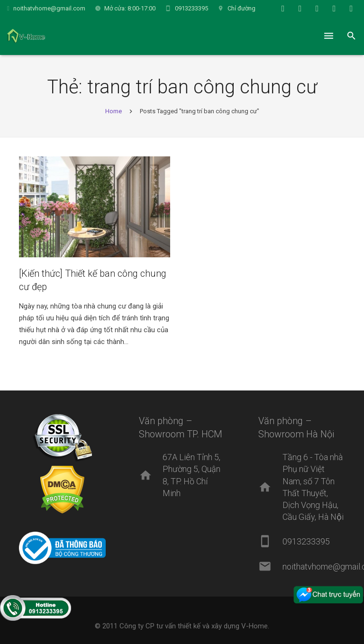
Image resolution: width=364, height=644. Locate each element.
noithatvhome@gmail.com (49, 8)
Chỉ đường (241, 8)
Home (114, 111)
